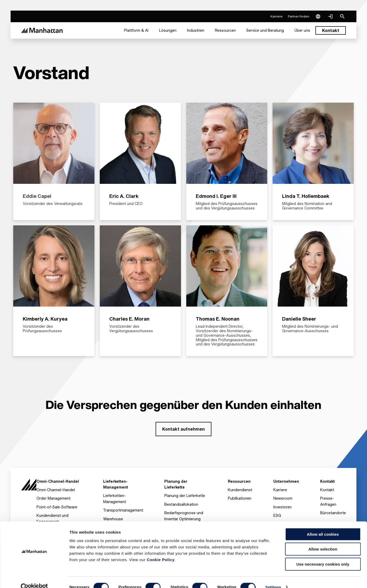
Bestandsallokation (181, 504)
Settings (273, 578)
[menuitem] (136, 30)
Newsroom (283, 498)
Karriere (280, 490)
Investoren (282, 507)
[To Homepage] (29, 486)
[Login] (330, 16)
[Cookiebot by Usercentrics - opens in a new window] (34, 578)
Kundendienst (240, 490)
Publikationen (240, 498)
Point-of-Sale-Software (57, 507)
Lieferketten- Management (115, 498)
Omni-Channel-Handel (56, 490)
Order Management (53, 498)
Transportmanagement (123, 510)
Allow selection (323, 540)
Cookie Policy (161, 550)
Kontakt (327, 490)
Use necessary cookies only (323, 555)
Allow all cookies (323, 525)
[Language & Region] (318, 16)
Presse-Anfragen (328, 501)
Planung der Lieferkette (185, 496)
